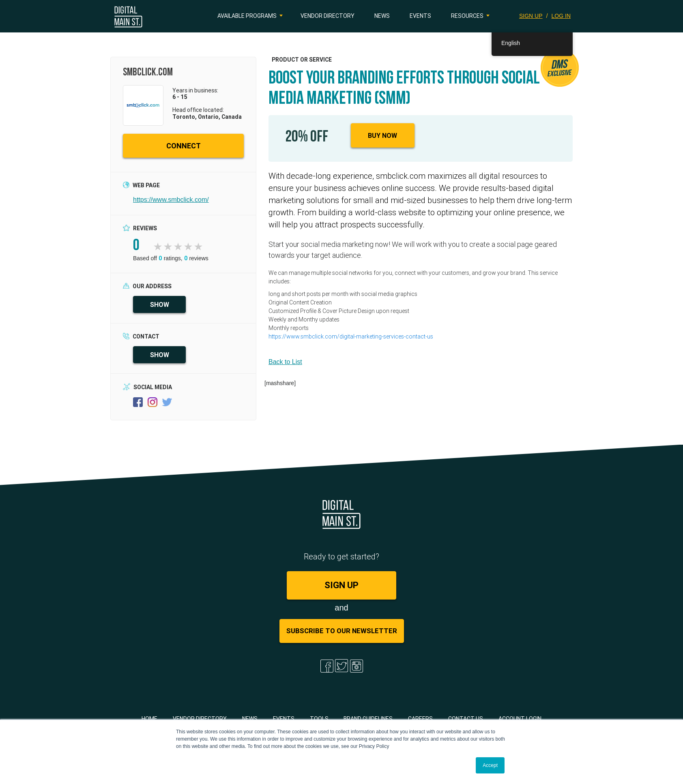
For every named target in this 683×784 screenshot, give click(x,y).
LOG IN (561, 16)
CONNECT (184, 146)
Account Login (520, 719)
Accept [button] (490, 765)
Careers (420, 719)
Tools (319, 719)
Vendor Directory (328, 16)
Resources (467, 16)
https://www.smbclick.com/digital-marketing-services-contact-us (351, 336)
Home (149, 719)
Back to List (285, 362)
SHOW (160, 304)
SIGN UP (531, 16)
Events (420, 16)
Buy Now (382, 135)
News (382, 16)
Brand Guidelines (368, 719)
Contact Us (466, 719)
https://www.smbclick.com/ (171, 200)
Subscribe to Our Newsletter (342, 631)
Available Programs (247, 16)
